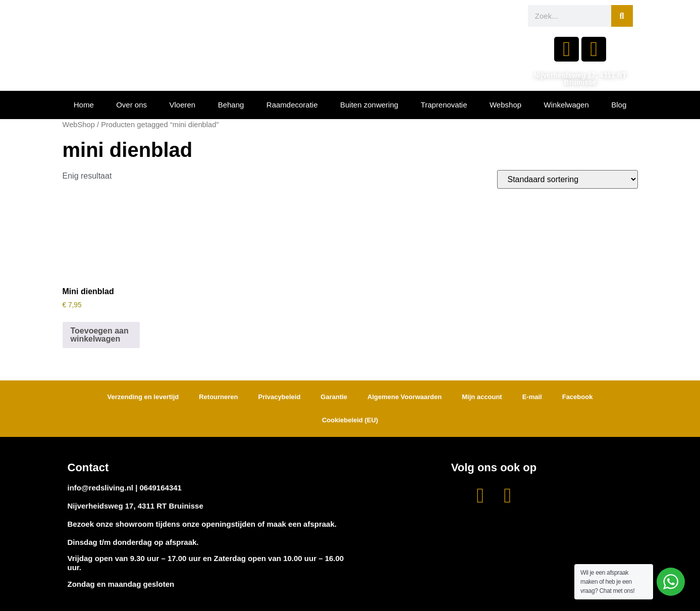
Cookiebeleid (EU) (350, 420)
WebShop (79, 125)
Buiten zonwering (369, 105)
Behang (231, 105)
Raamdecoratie (292, 105)
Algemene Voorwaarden (405, 397)
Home (84, 105)
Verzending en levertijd (143, 397)
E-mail (532, 397)
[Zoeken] (622, 16)
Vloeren (183, 105)
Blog (619, 105)
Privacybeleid (280, 397)
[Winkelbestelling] (568, 179)
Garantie (334, 397)
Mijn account (482, 397)
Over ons (131, 105)
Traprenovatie (444, 105)
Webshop (505, 105)
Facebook (578, 397)
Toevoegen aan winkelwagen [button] (100, 335)
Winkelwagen (567, 105)
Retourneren (218, 397)
